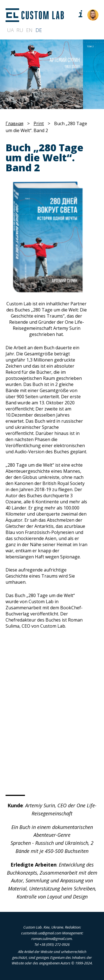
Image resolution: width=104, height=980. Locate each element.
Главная (14, 123)
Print (39, 123)
